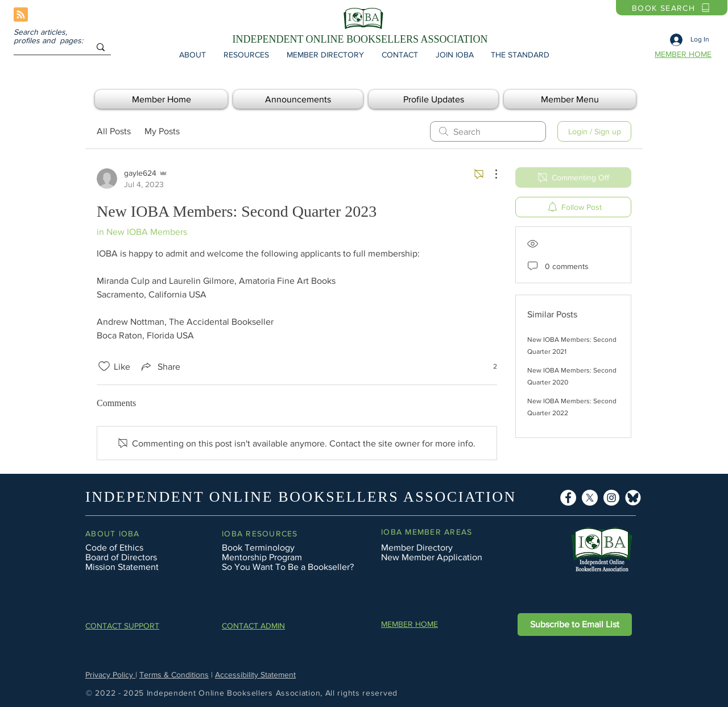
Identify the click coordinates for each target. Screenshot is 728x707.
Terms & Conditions (174, 675)
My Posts (162, 131)
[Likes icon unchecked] (104, 366)
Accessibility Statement (255, 675)
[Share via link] (160, 366)
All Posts (114, 131)
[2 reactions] (489, 367)
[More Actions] (490, 174)
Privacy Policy (110, 675)
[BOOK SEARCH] (672, 8)
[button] (192, 55)
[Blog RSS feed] (21, 15)
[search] (488, 131)
